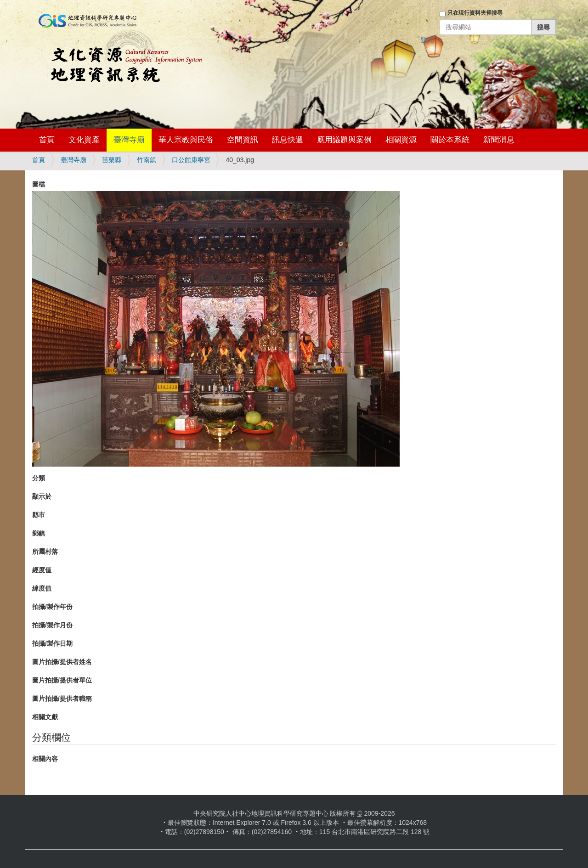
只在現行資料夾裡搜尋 (475, 13)
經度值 (42, 570)
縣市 (39, 515)
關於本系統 (450, 140)
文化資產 (84, 140)
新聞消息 (499, 140)
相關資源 (401, 140)
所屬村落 (45, 552)
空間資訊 (243, 140)
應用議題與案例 (344, 140)
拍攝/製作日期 (52, 643)
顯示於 (42, 496)
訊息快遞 (288, 140)
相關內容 (45, 759)
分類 (39, 478)
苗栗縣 (112, 160)
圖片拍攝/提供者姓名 (62, 662)
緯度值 (42, 588)
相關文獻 (45, 717)
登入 (427, 40)
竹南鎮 (147, 160)
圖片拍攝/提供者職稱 (62, 699)
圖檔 (39, 184)
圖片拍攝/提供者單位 (62, 680)
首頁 (47, 140)
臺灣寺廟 (129, 140)
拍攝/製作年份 (52, 607)
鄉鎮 (39, 533)
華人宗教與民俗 (186, 140)
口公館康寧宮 (191, 160)
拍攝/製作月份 (52, 625)
